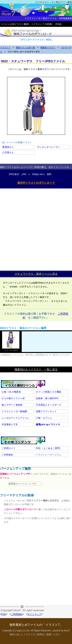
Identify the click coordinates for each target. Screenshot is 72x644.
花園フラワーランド (46, 411)
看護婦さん (8, 147)
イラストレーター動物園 (14, 411)
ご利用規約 (7, 455)
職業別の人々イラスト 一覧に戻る (36, 369)
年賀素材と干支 (10, 424)
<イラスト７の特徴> (42, 24)
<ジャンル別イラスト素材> (16, 24)
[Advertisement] (36, 228)
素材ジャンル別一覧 (25, 48)
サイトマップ (34, 614)
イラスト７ (5, 48)
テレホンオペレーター (49, 147)
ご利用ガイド (9, 448)
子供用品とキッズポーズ (49, 405)
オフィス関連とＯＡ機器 (49, 392)
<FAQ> (59, 24)
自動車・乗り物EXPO (47, 398)
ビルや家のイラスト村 (13, 398)
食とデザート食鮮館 (12, 405)
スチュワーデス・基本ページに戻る (36, 274)
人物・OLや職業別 (11, 392)
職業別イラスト (48, 48)
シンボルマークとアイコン (16, 418)
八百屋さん (8, 152)
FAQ (49, 448)
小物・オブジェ (44, 418)
